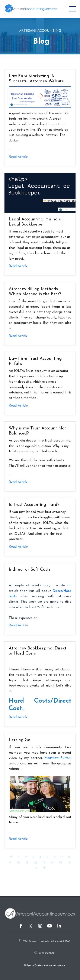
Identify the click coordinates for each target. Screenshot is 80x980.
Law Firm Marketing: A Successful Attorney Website (36, 79)
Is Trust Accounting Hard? (34, 505)
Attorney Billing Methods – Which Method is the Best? (35, 292)
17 (36, 868)
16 (69, 863)
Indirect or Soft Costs (30, 570)
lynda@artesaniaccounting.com (46, 965)
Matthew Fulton (58, 758)
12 (35, 863)
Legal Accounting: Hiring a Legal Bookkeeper (35, 222)
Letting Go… (21, 740)
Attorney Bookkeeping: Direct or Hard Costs (38, 651)
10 (18, 863)
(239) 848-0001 (46, 953)
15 (61, 863)
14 (52, 863)
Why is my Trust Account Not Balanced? (37, 431)
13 (44, 863)
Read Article (18, 157)
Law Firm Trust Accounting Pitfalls (35, 361)
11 (27, 863)
